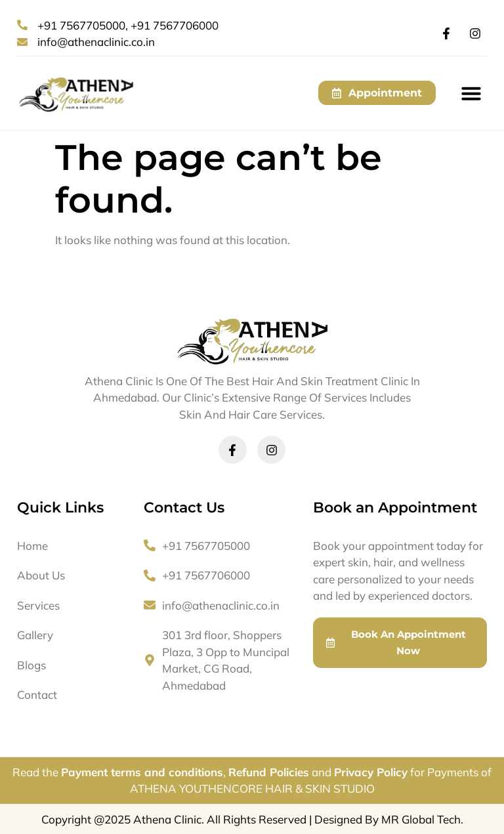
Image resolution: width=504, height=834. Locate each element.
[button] (471, 93)
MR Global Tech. (422, 819)
